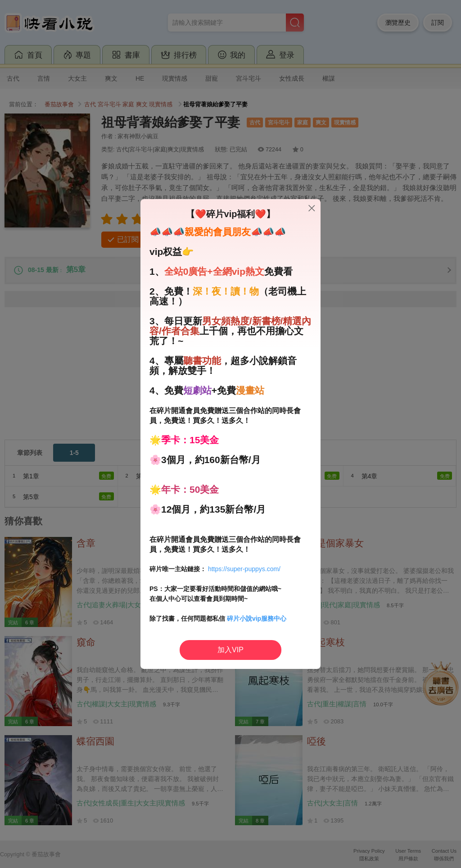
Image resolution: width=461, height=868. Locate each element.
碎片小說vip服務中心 (257, 618)
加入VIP (230, 650)
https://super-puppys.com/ (244, 569)
